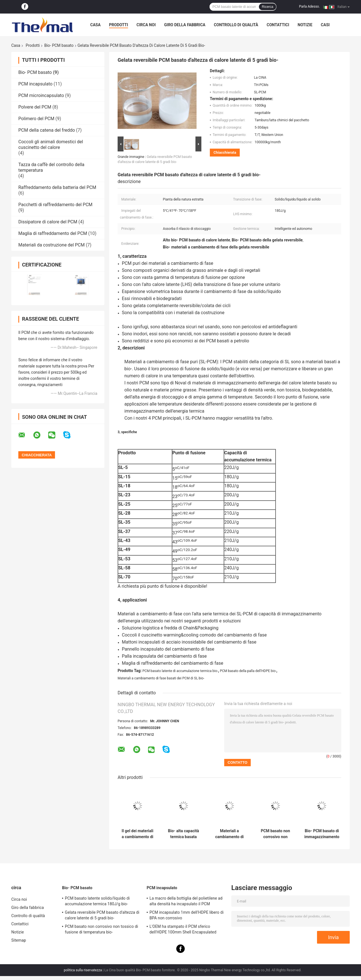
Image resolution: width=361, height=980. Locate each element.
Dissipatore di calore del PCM (48, 222)
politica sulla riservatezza (83, 970)
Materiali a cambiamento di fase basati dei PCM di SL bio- (161, 678)
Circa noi (146, 25)
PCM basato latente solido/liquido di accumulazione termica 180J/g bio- (97, 901)
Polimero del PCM (36, 119)
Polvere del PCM (35, 107)
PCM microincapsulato (41, 95)
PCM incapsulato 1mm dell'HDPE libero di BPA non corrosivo (187, 915)
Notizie (305, 25)
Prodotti (119, 25)
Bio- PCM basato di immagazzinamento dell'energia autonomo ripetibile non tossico (322, 834)
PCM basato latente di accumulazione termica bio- (180, 671)
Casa (95, 25)
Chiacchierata (225, 152)
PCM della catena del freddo (47, 130)
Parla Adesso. (309, 6)
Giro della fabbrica (185, 25)
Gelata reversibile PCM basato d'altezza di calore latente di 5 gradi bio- (102, 915)
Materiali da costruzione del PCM (51, 245)
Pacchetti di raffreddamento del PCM (55, 205)
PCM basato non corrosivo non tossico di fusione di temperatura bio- (275, 834)
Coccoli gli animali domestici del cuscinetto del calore (51, 145)
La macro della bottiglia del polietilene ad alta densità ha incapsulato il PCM (186, 901)
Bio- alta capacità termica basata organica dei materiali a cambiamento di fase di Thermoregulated (184, 834)
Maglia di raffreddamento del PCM (53, 233)
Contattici (278, 25)
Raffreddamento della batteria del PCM (57, 187)
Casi (325, 25)
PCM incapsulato (35, 84)
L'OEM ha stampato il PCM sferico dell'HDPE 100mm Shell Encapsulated (183, 929)
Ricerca (268, 7)
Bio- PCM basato (59, 45)
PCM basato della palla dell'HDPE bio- (248, 671)
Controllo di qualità (236, 25)
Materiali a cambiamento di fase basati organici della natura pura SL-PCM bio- (229, 834)
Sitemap (19, 940)
